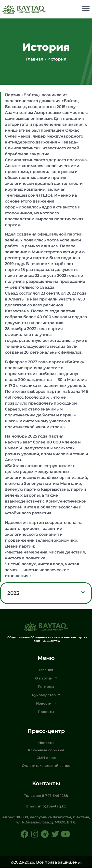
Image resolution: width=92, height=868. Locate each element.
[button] (46, 593)
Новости (46, 704)
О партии (46, 679)
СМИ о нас (46, 758)
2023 (13, 593)
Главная (46, 670)
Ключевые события (46, 750)
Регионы (46, 687)
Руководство (46, 695)
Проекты (46, 712)
